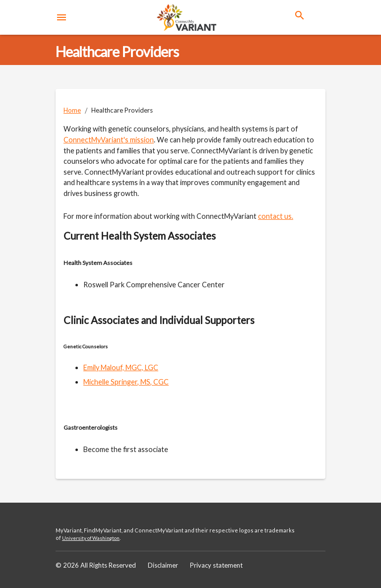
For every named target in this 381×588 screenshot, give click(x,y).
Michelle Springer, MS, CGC (126, 382)
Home (72, 110)
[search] (300, 15)
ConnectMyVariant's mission (109, 140)
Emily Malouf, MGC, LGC (121, 367)
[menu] (62, 17)
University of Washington (91, 538)
